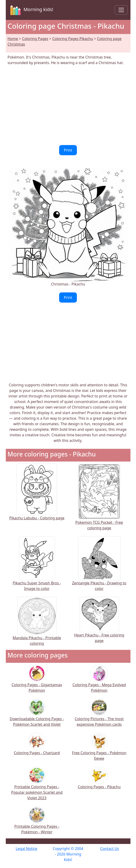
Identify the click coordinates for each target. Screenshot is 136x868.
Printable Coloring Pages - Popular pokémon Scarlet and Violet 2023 (37, 786)
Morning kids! (31, 10)
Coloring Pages (35, 39)
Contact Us (110, 849)
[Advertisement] (68, 105)
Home (13, 39)
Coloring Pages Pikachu (73, 39)
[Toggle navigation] (121, 10)
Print (68, 150)
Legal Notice (26, 849)
